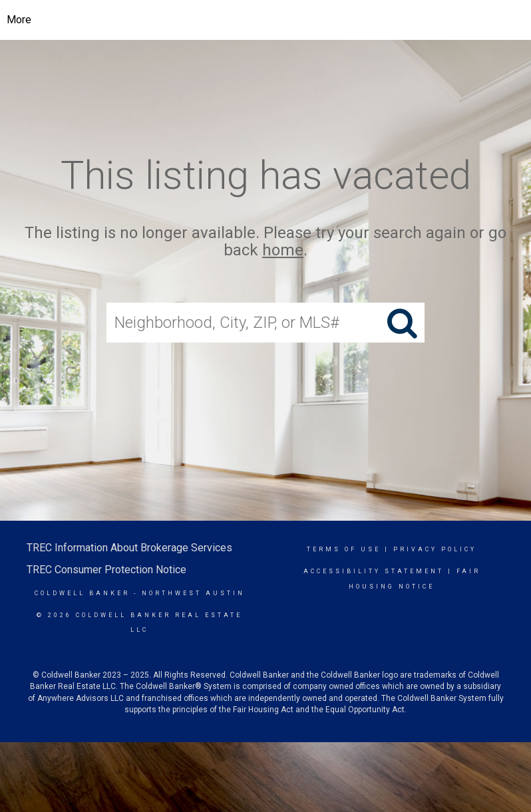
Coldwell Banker (82, 593)
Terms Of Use (344, 549)
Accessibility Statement (374, 571)
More (19, 20)
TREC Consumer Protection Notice (106, 570)
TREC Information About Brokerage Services (129, 548)
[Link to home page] (275, 20)
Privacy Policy (435, 549)
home (283, 251)
